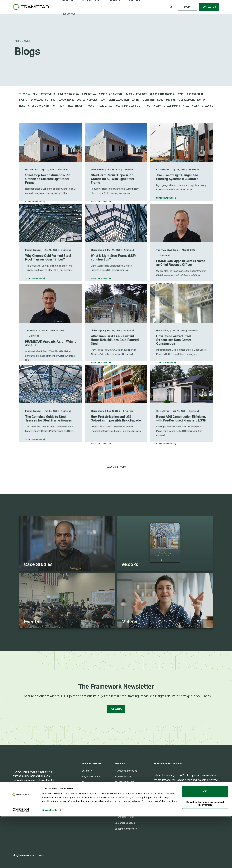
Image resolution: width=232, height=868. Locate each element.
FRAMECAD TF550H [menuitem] (125, 800)
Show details (50, 862)
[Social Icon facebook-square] (27, 809)
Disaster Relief (195, 94)
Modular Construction (192, 100)
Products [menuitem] (120, 764)
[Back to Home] (31, 7)
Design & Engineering (162, 94)
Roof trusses (153, 106)
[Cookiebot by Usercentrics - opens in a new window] (21, 862)
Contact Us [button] (209, 7)
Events (23, 100)
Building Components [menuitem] (126, 829)
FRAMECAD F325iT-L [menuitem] (125, 788)
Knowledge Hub (39, 100)
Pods (61, 106)
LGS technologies (87, 100)
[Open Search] (171, 7)
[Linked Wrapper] (67, 544)
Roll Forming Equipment (129, 106)
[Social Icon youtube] (40, 809)
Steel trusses (191, 106)
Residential (105, 106)
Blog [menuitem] (84, 782)
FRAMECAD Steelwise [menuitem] (126, 771)
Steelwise (207, 106)
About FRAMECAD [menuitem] (91, 764)
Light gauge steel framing (124, 100)
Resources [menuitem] (69, 14)
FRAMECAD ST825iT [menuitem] (125, 806)
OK (205, 843)
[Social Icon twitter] (34, 809)
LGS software (66, 100)
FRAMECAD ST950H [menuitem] (125, 817)
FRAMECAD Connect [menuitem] (92, 794)
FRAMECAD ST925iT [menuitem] (125, 811)
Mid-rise (171, 100)
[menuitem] (79, 14)
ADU (35, 94)
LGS (53, 100)
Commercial (89, 94)
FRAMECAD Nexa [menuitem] (123, 777)
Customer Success (136, 94)
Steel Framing (172, 106)
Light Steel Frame (153, 100)
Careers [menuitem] (86, 788)
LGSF (103, 100)
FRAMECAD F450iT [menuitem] (124, 794)
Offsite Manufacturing (41, 106)
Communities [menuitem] (89, 800)
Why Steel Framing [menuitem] (92, 777)
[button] (116, 467)
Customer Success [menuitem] (125, 823)
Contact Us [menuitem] (87, 806)
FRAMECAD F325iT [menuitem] (124, 782)
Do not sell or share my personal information (205, 855)
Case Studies (48, 94)
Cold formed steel (68, 94)
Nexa (22, 106)
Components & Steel (111, 94)
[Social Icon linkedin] (15, 809)
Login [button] (187, 7)
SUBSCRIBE (116, 709)
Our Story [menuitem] (87, 771)
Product (90, 106)
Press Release (75, 106)
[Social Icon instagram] (21, 809)
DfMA (180, 94)
